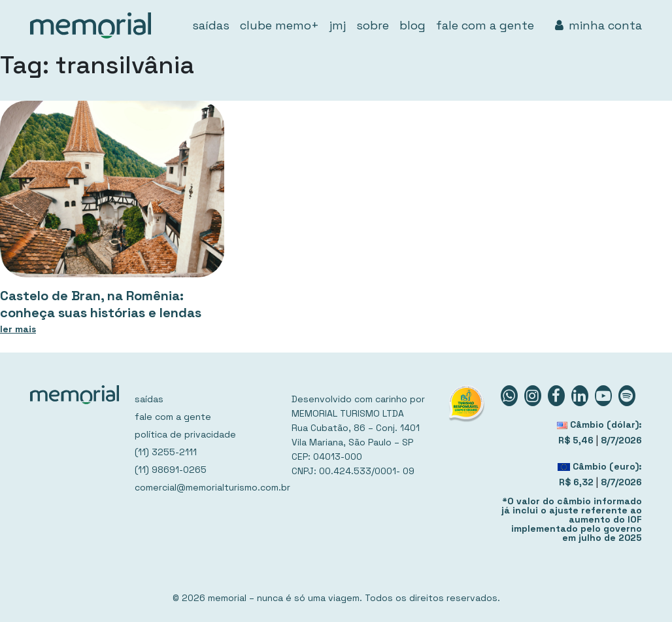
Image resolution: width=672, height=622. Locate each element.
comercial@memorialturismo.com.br (205, 487)
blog (412, 25)
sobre (373, 25)
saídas (211, 25)
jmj (338, 25)
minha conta (598, 25)
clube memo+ (279, 25)
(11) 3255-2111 (166, 452)
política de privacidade (185, 434)
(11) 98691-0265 (171, 470)
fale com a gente (485, 25)
